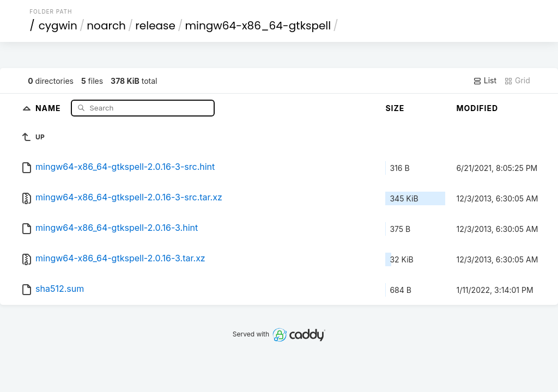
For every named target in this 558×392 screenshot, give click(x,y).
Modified (477, 108)
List (485, 81)
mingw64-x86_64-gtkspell (258, 26)
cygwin (58, 26)
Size (395, 108)
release (155, 26)
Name (49, 108)
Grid (517, 81)
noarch (106, 26)
